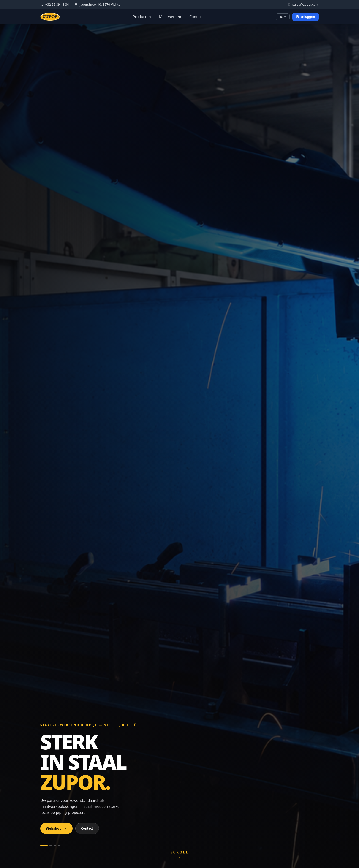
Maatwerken (170, 17)
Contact (196, 17)
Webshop (56, 828)
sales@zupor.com (303, 4)
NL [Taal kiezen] (283, 17)
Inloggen (306, 17)
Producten (142, 17)
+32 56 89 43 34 (55, 4)
